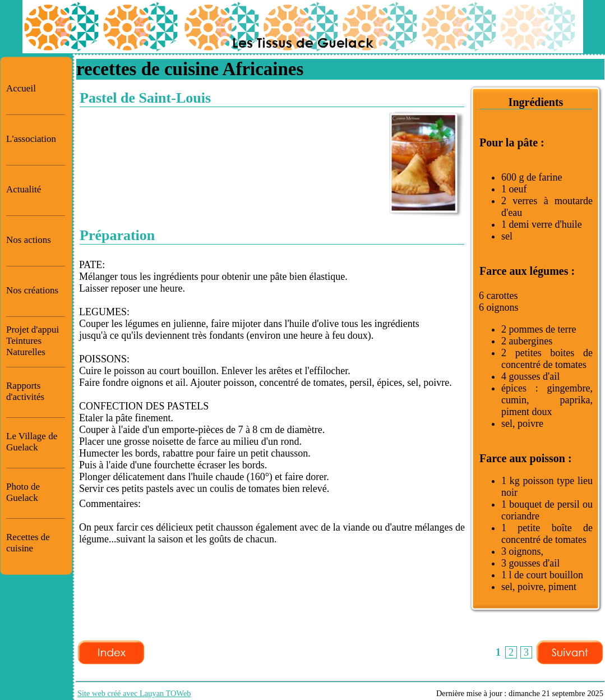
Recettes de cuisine (28, 543)
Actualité (24, 189)
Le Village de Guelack (32, 442)
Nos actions (29, 240)
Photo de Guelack (23, 492)
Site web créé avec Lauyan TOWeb (134, 693)
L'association (31, 139)
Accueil (21, 88)
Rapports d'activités (25, 391)
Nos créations (32, 290)
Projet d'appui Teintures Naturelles (33, 341)
